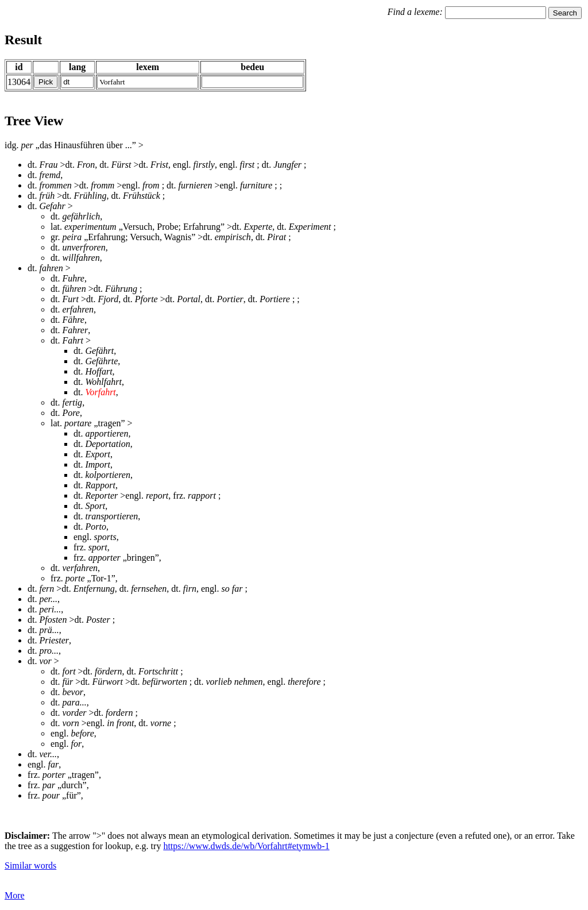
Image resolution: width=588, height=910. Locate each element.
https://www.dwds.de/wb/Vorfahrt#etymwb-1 (246, 846)
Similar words (30, 865)
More (15, 895)
